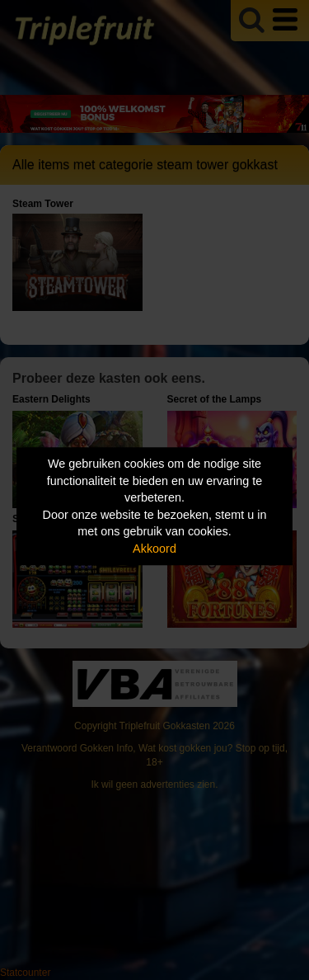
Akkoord (154, 549)
